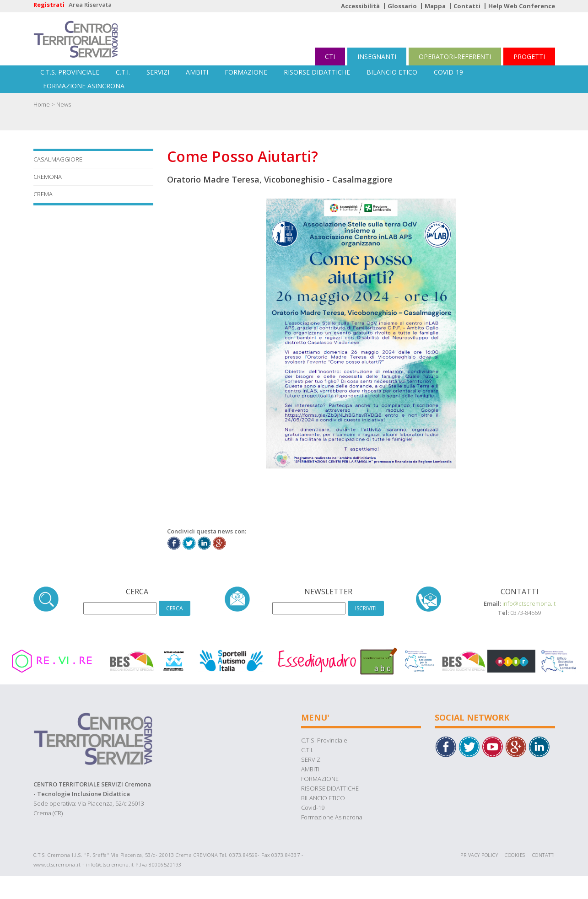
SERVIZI (158, 72)
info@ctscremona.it (529, 603)
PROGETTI (529, 57)
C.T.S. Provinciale (70, 72)
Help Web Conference (522, 6)
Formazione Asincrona (84, 86)
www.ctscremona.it (57, 864)
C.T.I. (123, 72)
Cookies (515, 855)
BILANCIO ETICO (392, 72)
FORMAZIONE (246, 72)
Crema (43, 194)
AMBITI (197, 72)
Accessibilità (360, 6)
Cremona (48, 177)
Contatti (467, 6)
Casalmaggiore (58, 159)
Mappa (435, 6)
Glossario (402, 6)
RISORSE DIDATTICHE (317, 72)
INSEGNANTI (377, 57)
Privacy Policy (479, 855)
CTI (330, 57)
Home (42, 104)
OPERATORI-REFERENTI (455, 57)
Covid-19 (448, 72)
